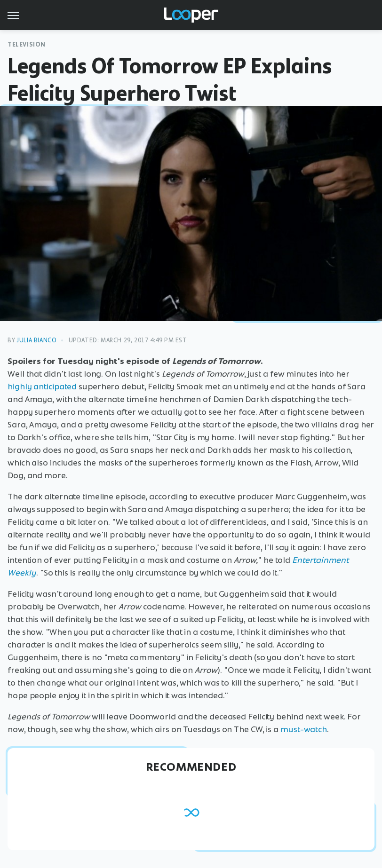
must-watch (304, 729)
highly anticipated (42, 387)
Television (27, 44)
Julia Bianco (36, 340)
